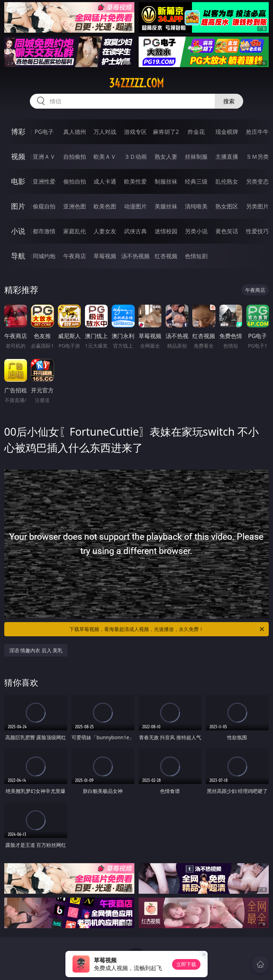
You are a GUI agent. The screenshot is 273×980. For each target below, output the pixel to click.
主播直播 (227, 157)
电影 (18, 181)
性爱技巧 (257, 231)
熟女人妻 (166, 157)
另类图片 (257, 206)
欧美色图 (105, 206)
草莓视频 (105, 256)
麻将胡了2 (166, 132)
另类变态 (257, 181)
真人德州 (75, 132)
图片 (18, 206)
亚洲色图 (75, 206)
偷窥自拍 (44, 206)
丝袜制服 (196, 157)
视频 (18, 156)
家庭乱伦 (75, 231)
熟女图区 (227, 206)
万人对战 (105, 132)
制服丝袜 (166, 181)
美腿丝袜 (166, 206)
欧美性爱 (135, 181)
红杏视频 (166, 256)
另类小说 (196, 231)
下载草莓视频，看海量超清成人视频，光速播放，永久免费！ (167, 629)
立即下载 (186, 964)
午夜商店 (75, 256)
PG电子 (44, 132)
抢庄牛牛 (257, 132)
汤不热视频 (135, 256)
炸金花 (196, 132)
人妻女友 (105, 231)
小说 (18, 231)
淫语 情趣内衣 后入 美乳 (36, 650)
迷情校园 (166, 231)
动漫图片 (135, 206)
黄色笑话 (227, 231)
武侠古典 (135, 231)
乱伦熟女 (227, 181)
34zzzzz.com (136, 83)
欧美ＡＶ (105, 157)
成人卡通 (105, 181)
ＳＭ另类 (257, 157)
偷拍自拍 (75, 181)
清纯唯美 (196, 206)
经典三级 (196, 181)
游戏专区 (135, 132)
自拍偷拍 (75, 157)
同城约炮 (44, 256)
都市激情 (44, 231)
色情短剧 (196, 256)
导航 (18, 256)
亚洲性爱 (44, 181)
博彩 (18, 132)
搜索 (229, 101)
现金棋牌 (227, 132)
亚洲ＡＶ (44, 157)
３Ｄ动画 (135, 157)
